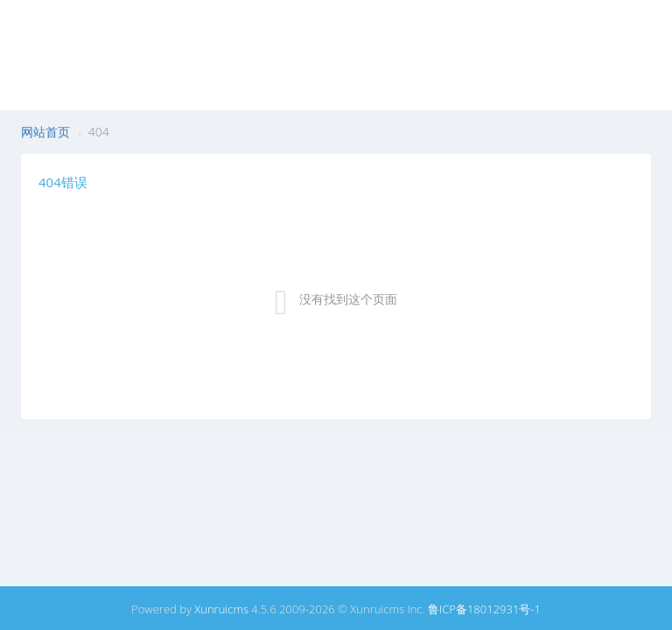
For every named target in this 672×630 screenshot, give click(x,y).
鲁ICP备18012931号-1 (484, 609)
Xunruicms (221, 609)
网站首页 (45, 132)
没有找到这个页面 (348, 299)
